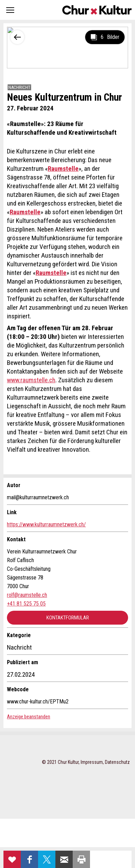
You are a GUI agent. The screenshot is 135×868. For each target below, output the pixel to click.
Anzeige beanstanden (29, 717)
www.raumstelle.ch (31, 380)
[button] (10, 10)
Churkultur (97, 10)
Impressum (92, 762)
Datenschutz (117, 762)
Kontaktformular (68, 618)
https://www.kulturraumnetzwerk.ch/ (46, 524)
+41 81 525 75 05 (26, 604)
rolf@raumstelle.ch (27, 595)
